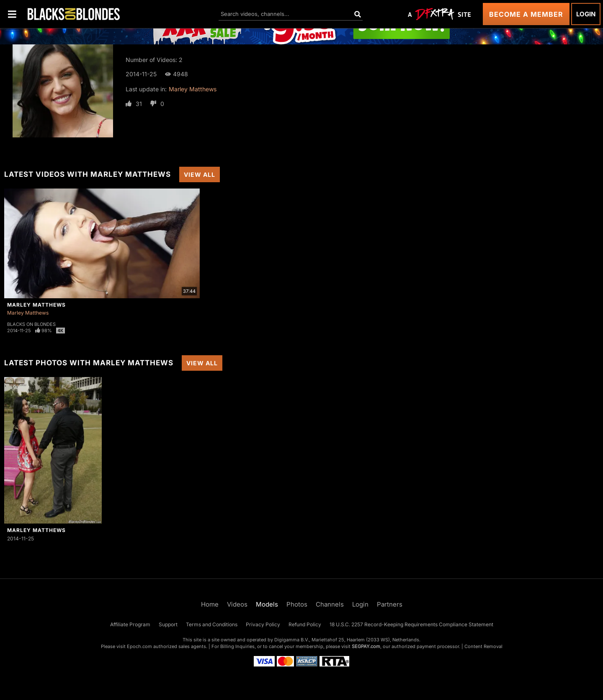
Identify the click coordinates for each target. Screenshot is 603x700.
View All (200, 174)
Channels (330, 604)
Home (210, 604)
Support (168, 624)
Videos (237, 604)
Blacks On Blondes (31, 324)
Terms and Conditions (212, 624)
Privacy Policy (263, 624)
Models (267, 604)
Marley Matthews (193, 89)
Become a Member (526, 14)
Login (586, 14)
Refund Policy (305, 624)
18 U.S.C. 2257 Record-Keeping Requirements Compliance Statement (411, 624)
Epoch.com (139, 646)
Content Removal (483, 646)
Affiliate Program (130, 624)
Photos (297, 604)
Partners (390, 604)
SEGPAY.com (366, 646)
